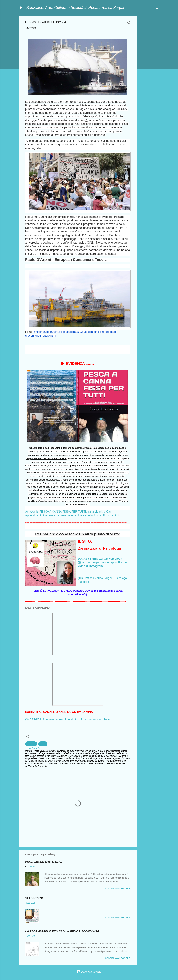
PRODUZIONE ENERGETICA (44, 862)
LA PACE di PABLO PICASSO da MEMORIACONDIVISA (62, 931)
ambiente (31, 744)
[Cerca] (157, 9)
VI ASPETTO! (34, 898)
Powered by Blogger (89, 972)
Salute (43, 744)
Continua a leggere (118, 889)
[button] (128, 23)
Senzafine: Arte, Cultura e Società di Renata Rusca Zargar (76, 8)
